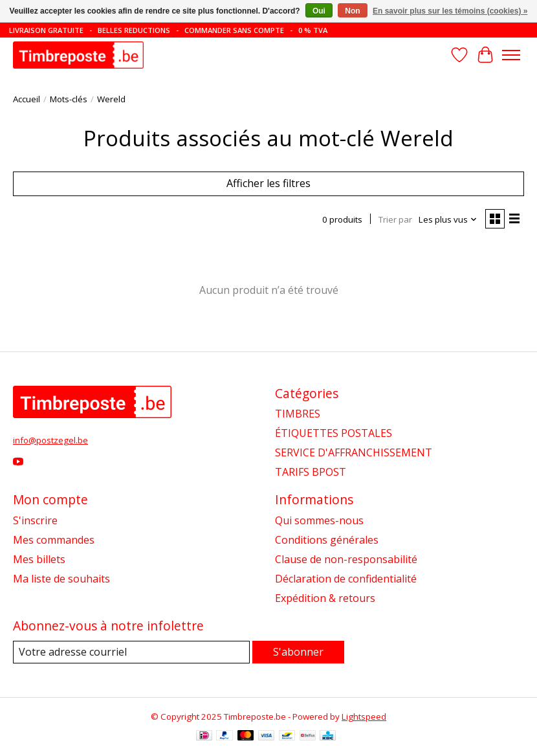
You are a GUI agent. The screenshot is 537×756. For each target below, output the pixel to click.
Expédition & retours (325, 598)
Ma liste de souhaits (61, 579)
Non (352, 11)
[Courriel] (131, 652)
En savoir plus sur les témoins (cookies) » (450, 11)
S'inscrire (35, 520)
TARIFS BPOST (311, 472)
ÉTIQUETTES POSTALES (334, 433)
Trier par (395, 219)
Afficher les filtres (268, 183)
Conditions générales (327, 540)
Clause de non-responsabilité (346, 559)
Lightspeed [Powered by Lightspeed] (364, 717)
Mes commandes (54, 540)
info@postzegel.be (50, 440)
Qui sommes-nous (319, 520)
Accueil (27, 99)
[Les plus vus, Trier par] (448, 219)
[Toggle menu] (511, 55)
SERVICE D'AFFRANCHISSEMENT (354, 452)
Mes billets (39, 559)
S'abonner (298, 652)
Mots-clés (69, 99)
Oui (319, 11)
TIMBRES (298, 414)
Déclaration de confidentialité (346, 579)
